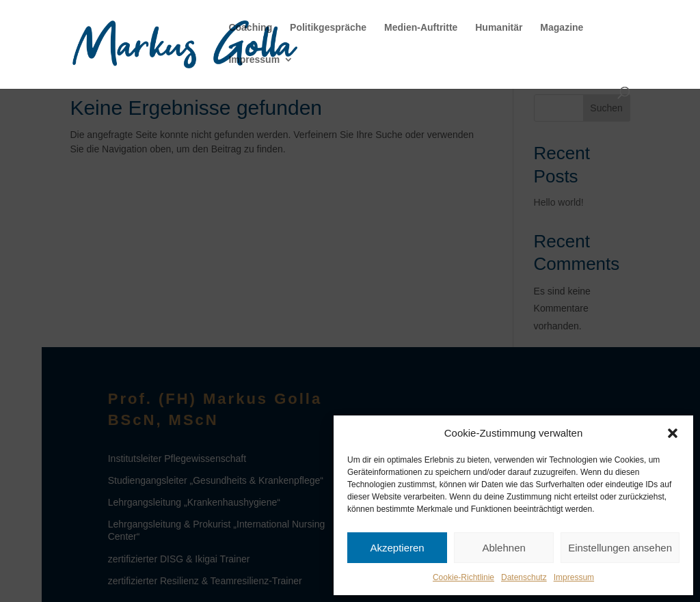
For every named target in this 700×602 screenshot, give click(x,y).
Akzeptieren (397, 548)
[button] (673, 433)
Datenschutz (524, 577)
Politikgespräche (328, 28)
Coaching (250, 28)
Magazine (562, 28)
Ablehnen (503, 548)
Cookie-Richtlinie (463, 577)
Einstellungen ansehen (620, 548)
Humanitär (499, 28)
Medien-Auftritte (421, 28)
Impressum (574, 577)
